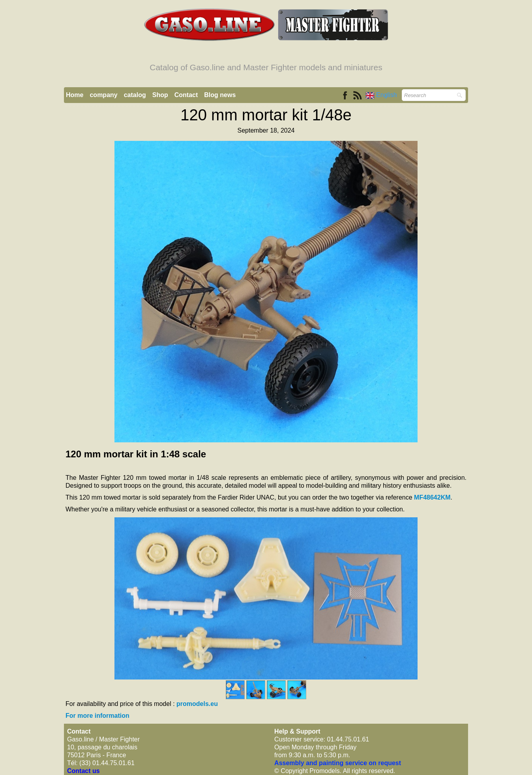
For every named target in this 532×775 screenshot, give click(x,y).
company (103, 95)
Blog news (220, 95)
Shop (160, 95)
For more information (97, 716)
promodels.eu (197, 704)
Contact (186, 95)
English (382, 95)
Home (75, 95)
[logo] (266, 47)
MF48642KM (432, 497)
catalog (135, 95)
